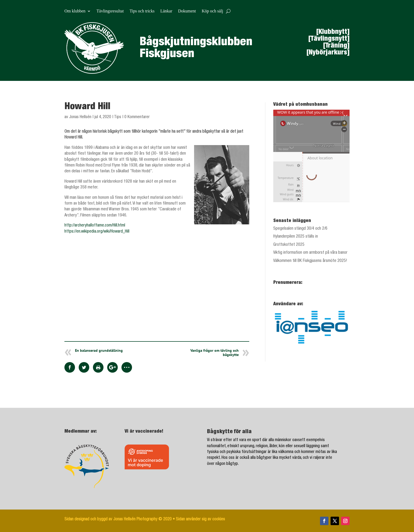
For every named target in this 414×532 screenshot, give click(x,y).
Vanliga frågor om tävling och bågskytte (215, 353)
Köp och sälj (212, 11)
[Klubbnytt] (333, 32)
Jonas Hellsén (80, 117)
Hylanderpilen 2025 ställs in (296, 237)
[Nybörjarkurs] (328, 53)
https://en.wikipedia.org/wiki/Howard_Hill (97, 232)
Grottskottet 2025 (289, 245)
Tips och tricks (142, 11)
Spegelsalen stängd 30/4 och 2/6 (300, 229)
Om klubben (75, 11)
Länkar (166, 11)
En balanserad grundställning (99, 350)
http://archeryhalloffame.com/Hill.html (95, 226)
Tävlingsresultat (110, 11)
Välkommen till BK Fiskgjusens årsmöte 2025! (310, 261)
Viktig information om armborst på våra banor (310, 253)
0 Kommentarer (137, 117)
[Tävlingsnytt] (329, 39)
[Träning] (336, 46)
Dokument (187, 11)
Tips (118, 117)
